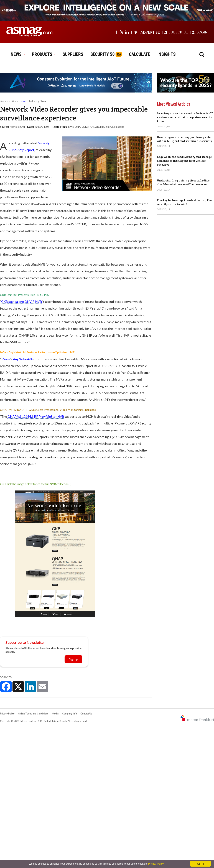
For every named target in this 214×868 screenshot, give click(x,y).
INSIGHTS (166, 54)
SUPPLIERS (73, 54)
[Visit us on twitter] (122, 32)
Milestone (118, 127)
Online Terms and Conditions (33, 714)
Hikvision (106, 127)
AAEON (94, 127)
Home (15, 101)
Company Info (69, 714)
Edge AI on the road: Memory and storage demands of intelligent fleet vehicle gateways (184, 161)
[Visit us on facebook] (116, 32)
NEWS (18, 54)
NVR (71, 127)
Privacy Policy (7, 714)
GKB (86, 127)
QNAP (78, 127)
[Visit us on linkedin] (127, 32)
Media (55, 714)
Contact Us (86, 714)
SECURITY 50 (103, 54)
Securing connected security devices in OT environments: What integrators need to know (185, 117)
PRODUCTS (44, 54)
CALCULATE (140, 54)
